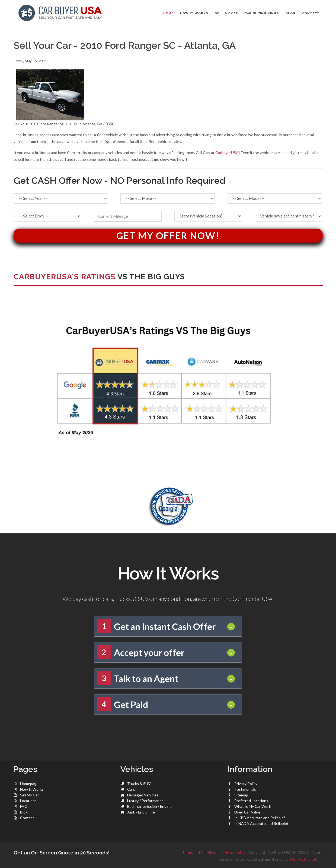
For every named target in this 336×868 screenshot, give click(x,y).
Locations (28, 801)
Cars (131, 789)
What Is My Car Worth (253, 806)
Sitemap (241, 795)
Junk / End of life (141, 812)
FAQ (24, 806)
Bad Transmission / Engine (149, 806)
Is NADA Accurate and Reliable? (261, 823)
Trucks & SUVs (140, 784)
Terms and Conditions (201, 852)
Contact (27, 818)
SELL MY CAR (226, 13)
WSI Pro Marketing (305, 859)
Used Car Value (247, 812)
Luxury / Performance (145, 801)
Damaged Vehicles (143, 795)
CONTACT (311, 13)
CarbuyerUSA (227, 153)
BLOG (291, 13)
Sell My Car (29, 795)
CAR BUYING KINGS (262, 13)
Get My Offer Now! (168, 236)
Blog (24, 812)
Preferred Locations (251, 801)
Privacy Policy (246, 784)
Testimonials (245, 789)
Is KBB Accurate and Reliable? (260, 818)
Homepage (29, 784)
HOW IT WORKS (194, 13)
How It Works (32, 789)
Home (168, 13)
